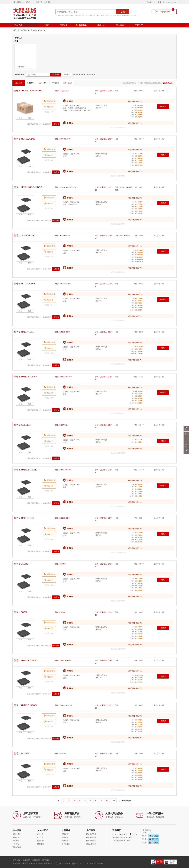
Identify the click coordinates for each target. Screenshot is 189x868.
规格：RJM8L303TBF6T (63, 660)
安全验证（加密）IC (38, 30)
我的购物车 (164, 11)
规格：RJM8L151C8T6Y (63, 377)
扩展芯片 (26, 30)
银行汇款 (40, 837)
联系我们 (46, 860)
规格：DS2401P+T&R (62, 236)
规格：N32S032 (60, 754)
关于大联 (16, 860)
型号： (28, 91)
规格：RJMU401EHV (62, 332)
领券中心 (101, 25)
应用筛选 (56, 75)
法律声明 (26, 860)
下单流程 (16, 844)
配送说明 (40, 844)
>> (114, 801)
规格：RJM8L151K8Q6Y (63, 705)
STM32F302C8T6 (62, 16)
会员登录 (47, 2)
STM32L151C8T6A (88, 16)
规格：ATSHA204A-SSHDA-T (65, 187)
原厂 (47, 25)
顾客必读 (65, 834)
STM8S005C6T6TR (129, 16)
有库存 (56, 83)
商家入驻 (64, 25)
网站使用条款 (91, 841)
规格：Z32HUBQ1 (61, 425)
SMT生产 (139, 25)
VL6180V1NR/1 (116, 16)
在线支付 (40, 834)
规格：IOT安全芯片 (62, 91)
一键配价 (56, 124)
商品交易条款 (91, 834)
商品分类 (18, 25)
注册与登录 (17, 834)
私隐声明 (36, 860)
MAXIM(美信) (125, 236)
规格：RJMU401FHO (62, 518)
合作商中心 (151, 2)
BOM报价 (120, 25)
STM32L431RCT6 (75, 16)
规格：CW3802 (60, 564)
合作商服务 (66, 844)
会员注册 (39, 2)
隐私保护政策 (91, 844)
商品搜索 (16, 837)
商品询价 (16, 841)
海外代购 (65, 841)
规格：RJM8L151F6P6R (63, 470)
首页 (19, 30)
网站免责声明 (91, 837)
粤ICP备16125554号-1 (95, 864)
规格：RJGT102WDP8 (62, 284)
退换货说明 (17, 847)
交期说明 (40, 841)
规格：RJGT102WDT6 (62, 139)
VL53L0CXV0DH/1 (103, 16)
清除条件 (67, 75)
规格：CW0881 (60, 612)
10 (107, 801)
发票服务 (65, 837)
